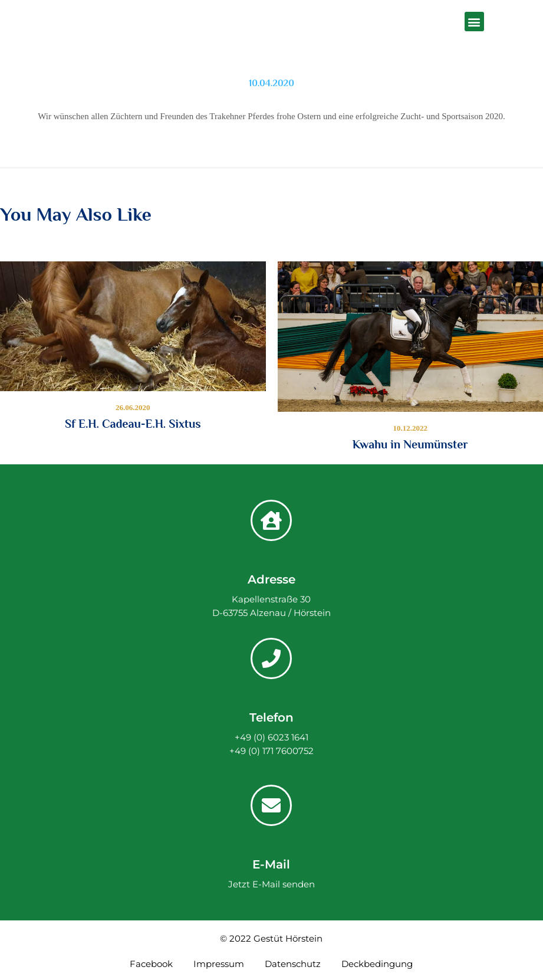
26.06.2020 (133, 407)
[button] (474, 22)
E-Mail (271, 864)
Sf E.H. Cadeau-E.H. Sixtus (133, 424)
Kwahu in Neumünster (410, 444)
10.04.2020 (271, 83)
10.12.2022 (411, 428)
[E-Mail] (271, 805)
